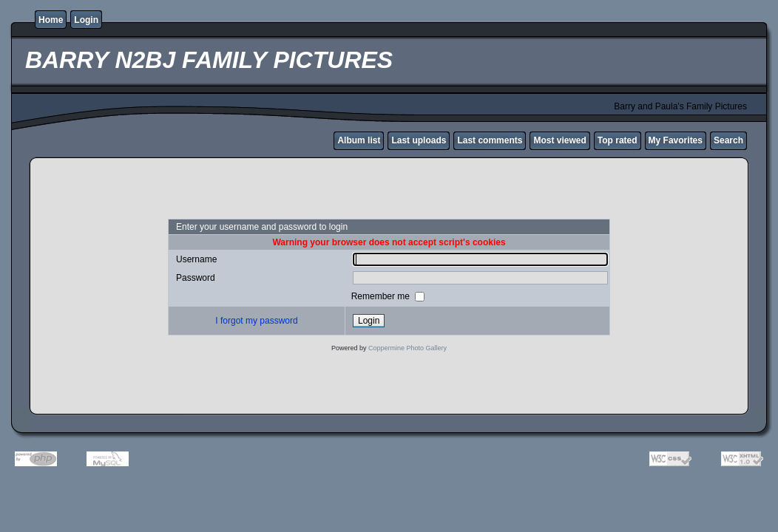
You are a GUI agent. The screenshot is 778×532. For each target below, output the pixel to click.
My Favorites (676, 140)
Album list (359, 140)
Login (86, 20)
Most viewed (559, 140)
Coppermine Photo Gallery (407, 348)
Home (51, 20)
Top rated (618, 140)
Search (728, 140)
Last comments (490, 140)
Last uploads (419, 140)
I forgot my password (256, 321)
